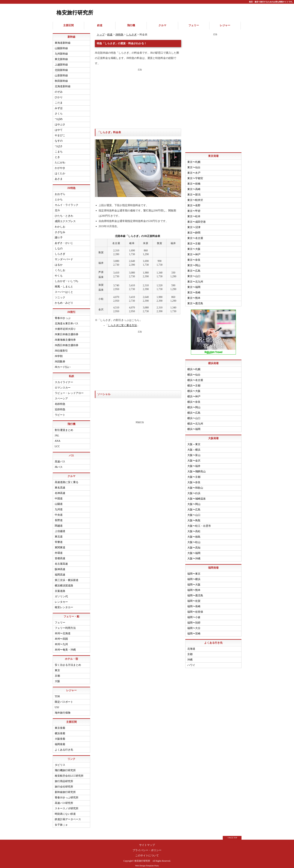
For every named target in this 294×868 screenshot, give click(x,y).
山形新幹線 (61, 73)
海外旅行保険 (63, 710)
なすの (59, 138)
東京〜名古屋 (195, 236)
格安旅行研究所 (75, 13)
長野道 (59, 518)
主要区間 (68, 24)
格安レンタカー (64, 605)
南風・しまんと (64, 284)
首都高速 (60, 556)
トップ (101, 32)
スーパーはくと (64, 290)
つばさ (59, 144)
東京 (57, 668)
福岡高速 (60, 572)
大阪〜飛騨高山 (196, 469)
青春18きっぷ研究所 (67, 795)
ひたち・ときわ (64, 213)
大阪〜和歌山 (195, 485)
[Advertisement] (138, 96)
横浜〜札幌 (194, 367)
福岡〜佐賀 (194, 599)
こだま (59, 100)
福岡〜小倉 (194, 615)
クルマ (162, 24)
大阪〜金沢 (194, 458)
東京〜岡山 (194, 263)
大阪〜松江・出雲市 (199, 523)
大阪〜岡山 (194, 502)
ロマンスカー (63, 385)
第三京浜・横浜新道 (67, 578)
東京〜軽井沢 (195, 198)
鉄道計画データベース (68, 817)
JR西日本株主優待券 (67, 343)
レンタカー (61, 599)
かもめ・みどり (64, 300)
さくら (59, 111)
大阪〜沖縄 (194, 556)
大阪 (57, 679)
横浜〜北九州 (195, 421)
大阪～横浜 (194, 447)
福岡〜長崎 (194, 604)
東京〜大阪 (194, 247)
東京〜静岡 (194, 230)
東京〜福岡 (194, 285)
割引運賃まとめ (64, 428)
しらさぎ (131, 32)
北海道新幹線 (63, 84)
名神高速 (60, 491)
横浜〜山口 (194, 416)
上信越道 (60, 529)
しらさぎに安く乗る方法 (122, 323)
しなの (59, 246)
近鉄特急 (60, 407)
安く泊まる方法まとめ (68, 662)
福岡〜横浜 (194, 577)
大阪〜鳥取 (194, 518)
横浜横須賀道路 (64, 583)
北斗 (57, 208)
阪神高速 (60, 567)
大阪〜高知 (194, 545)
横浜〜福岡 (194, 427)
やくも (59, 273)
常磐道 (59, 540)
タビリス (60, 762)
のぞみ (59, 89)
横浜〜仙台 (194, 372)
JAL (57, 433)
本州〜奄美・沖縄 (65, 647)
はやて (59, 127)
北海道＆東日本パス (67, 321)
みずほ (59, 106)
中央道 (59, 512)
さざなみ (60, 230)
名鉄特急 (60, 402)
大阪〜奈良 (194, 480)
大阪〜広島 (194, 507)
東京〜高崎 (194, 187)
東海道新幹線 (63, 40)
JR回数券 (60, 359)
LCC (57, 444)
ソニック (60, 295)
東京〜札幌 (194, 160)
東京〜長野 (194, 203)
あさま (59, 176)
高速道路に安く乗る (67, 480)
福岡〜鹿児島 (195, 593)
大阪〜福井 (194, 464)
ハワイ (191, 663)
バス (71, 453)
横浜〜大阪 (194, 389)
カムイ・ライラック (67, 203)
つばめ (59, 117)
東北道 (59, 534)
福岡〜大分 (194, 626)
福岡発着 (60, 742)
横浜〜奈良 (194, 399)
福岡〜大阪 (194, 582)
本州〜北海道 (63, 631)
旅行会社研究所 (64, 784)
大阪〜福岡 (194, 551)
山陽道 (59, 502)
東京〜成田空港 (196, 219)
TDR (57, 694)
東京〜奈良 (194, 257)
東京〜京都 (194, 241)
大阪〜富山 (194, 453)
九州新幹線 (61, 51)
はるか (59, 262)
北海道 (191, 646)
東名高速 (60, 485)
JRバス (59, 465)
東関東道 (60, 545)
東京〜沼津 (194, 225)
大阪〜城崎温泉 (196, 496)
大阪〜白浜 (194, 491)
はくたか (60, 171)
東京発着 (60, 726)
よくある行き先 (64, 747)
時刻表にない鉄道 (65, 811)
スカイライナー (64, 380)
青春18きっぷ (63, 316)
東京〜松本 (194, 214)
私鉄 (71, 374)
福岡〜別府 (194, 620)
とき (57, 155)
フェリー (194, 24)
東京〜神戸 (194, 252)
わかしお (60, 224)
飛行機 (131, 24)
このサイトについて (147, 853)
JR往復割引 (61, 348)
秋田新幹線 (61, 79)
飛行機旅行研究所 (65, 768)
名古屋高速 (61, 561)
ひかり (59, 95)
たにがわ (60, 160)
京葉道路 (60, 589)
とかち (59, 197)
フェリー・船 (71, 614)
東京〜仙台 (194, 165)
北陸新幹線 (61, 68)
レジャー (225, 24)
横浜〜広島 (194, 410)
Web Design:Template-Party (147, 863)
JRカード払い (63, 365)
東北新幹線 (61, 57)
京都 (57, 673)
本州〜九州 (61, 642)
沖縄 (190, 657)
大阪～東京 (194, 442)
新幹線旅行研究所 (65, 790)
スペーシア (61, 396)
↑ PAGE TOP (232, 835)
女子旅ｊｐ (61, 822)
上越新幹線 (61, 62)
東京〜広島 (194, 268)
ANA (58, 439)
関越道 (59, 523)
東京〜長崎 (194, 290)
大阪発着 (60, 736)
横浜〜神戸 (194, 394)
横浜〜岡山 (194, 405)
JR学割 (59, 354)
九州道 (59, 507)
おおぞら (60, 192)
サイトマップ (147, 843)
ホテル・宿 (71, 656)
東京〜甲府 (194, 209)
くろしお (60, 268)
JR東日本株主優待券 (67, 332)
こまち (59, 149)
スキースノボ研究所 (67, 806)
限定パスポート (64, 699)
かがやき (60, 166)
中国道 (59, 496)
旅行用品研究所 (64, 779)
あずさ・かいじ (64, 241)
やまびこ (60, 133)
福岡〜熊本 (194, 588)
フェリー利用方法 (65, 626)
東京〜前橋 (194, 181)
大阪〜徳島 (194, 534)
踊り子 (59, 235)
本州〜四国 (61, 636)
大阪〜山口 (194, 513)
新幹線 (71, 34)
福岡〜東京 (194, 571)
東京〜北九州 (195, 279)
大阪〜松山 (194, 540)
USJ (57, 705)
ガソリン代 (61, 594)
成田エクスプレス (65, 219)
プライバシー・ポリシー (147, 848)
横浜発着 (60, 731)
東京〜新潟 (194, 192)
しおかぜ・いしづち (67, 279)
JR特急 (119, 32)
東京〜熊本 (194, 296)
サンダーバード (64, 257)
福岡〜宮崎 (194, 631)
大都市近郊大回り (65, 327)
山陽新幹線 (61, 46)
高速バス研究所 (64, 801)
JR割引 (71, 310)
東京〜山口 (194, 274)
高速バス (60, 459)
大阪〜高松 (194, 529)
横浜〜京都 (194, 383)
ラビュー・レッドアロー (69, 391)
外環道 (59, 550)
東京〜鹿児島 (195, 301)
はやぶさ (60, 122)
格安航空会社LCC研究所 (69, 773)
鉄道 (100, 24)
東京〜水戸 (194, 170)
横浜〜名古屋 (195, 378)
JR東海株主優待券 (65, 337)
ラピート (60, 412)
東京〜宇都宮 (195, 176)
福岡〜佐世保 (195, 609)
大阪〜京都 (194, 475)
